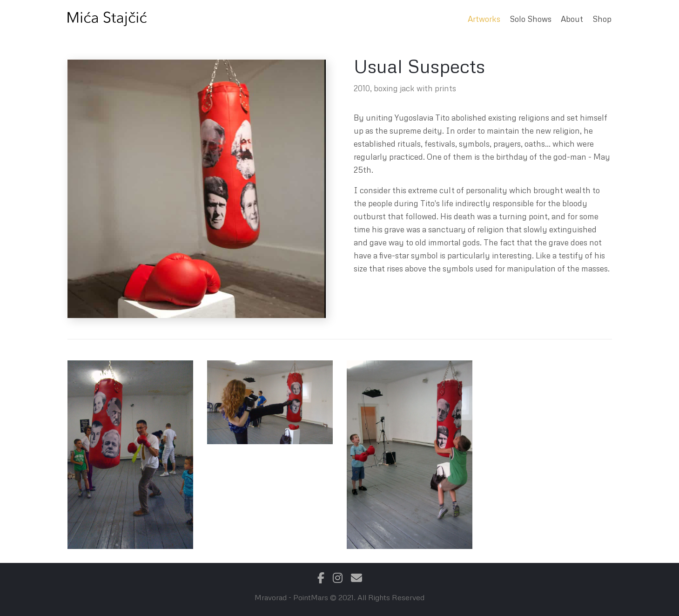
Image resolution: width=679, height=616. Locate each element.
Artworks (484, 19)
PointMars (311, 597)
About (572, 19)
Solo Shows (531, 19)
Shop (602, 19)
